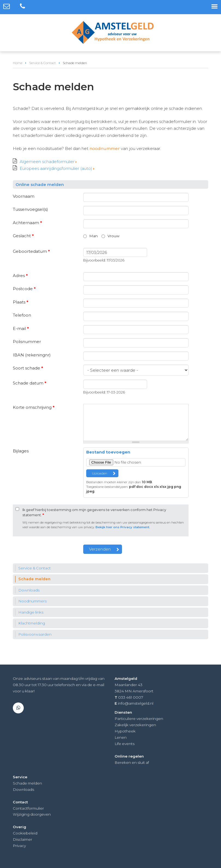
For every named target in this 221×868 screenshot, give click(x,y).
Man (93, 236)
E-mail (21, 328)
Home (18, 63)
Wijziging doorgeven (32, 814)
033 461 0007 (131, 697)
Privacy (19, 846)
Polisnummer (27, 342)
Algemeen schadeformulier (47, 162)
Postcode (24, 289)
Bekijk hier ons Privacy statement (122, 527)
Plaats (21, 302)
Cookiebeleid (25, 833)
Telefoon (22, 315)
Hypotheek (125, 731)
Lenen (121, 737)
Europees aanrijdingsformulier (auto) (56, 168)
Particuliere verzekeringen (139, 719)
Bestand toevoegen (108, 452)
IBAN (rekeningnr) (32, 355)
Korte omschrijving (34, 407)
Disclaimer (23, 839)
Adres (20, 276)
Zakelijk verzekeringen (135, 725)
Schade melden (27, 783)
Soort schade (28, 368)
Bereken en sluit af (132, 762)
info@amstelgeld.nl (136, 703)
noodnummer (105, 148)
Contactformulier (28, 808)
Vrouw (114, 236)
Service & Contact (43, 63)
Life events (125, 744)
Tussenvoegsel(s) (30, 209)
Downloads (23, 789)
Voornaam (24, 196)
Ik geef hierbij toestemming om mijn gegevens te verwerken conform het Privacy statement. (94, 512)
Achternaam (27, 223)
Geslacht (23, 236)
